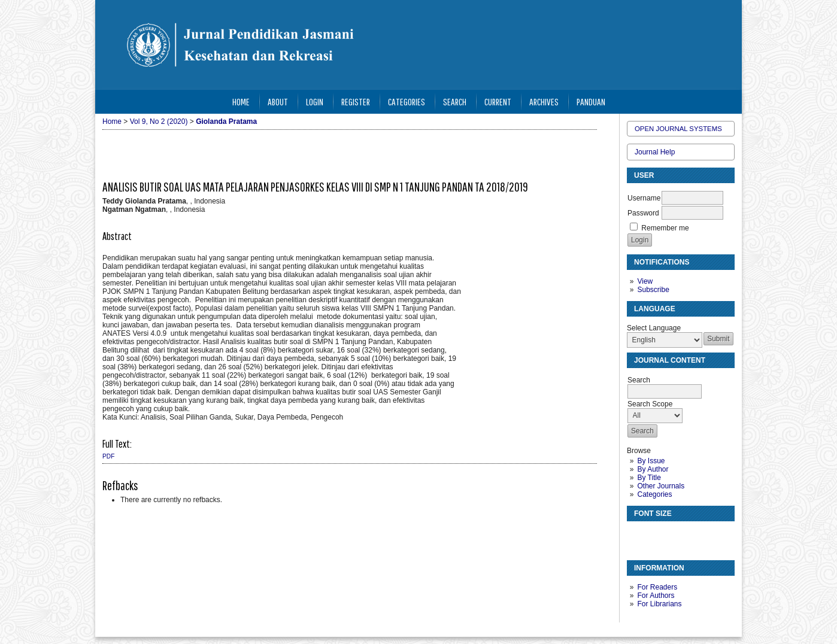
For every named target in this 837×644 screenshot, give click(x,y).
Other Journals (661, 486)
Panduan (591, 101)
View (645, 281)
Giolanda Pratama (226, 121)
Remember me (665, 228)
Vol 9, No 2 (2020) (159, 121)
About (278, 101)
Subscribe (653, 290)
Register (356, 101)
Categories (654, 494)
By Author (653, 469)
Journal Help (655, 152)
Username (644, 198)
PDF (108, 456)
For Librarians (659, 604)
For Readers (657, 587)
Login (315, 101)
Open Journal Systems (678, 129)
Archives (544, 101)
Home (241, 101)
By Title (649, 478)
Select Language (654, 328)
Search (455, 101)
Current (498, 101)
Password (643, 213)
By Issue (651, 461)
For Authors (656, 596)
